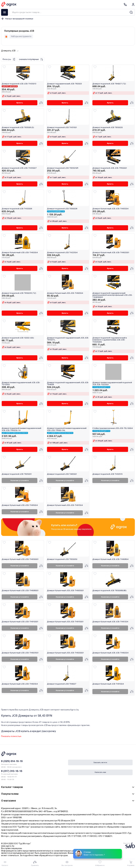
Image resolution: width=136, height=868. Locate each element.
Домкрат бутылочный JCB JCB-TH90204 (110, 653)
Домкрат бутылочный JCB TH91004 (108, 684)
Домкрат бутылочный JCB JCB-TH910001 (20, 622)
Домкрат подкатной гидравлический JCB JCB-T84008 (68, 384)
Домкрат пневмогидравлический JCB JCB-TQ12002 (21, 384)
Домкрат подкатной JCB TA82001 (62, 474)
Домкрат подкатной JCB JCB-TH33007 (19, 168)
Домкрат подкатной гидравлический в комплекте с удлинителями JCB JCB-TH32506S (110, 340)
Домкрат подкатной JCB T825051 (17, 474)
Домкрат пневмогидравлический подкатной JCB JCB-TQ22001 (112, 384)
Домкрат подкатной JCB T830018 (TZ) (19, 293)
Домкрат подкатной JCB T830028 (62, 209)
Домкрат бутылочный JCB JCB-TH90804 (110, 559)
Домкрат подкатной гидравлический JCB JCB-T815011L (68, 339)
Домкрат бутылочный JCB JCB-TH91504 (65, 505)
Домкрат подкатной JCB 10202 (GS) (18, 338)
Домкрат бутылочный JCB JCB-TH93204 (110, 209)
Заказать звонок (100, 762)
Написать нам (100, 772)
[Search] (131, 12)
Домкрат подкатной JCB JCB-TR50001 (110, 168)
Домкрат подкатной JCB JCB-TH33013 (19, 84)
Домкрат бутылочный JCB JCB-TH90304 (20, 684)
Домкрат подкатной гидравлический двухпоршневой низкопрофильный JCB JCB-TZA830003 (112, 295)
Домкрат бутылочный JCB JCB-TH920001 (65, 653)
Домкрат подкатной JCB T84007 (62, 684)
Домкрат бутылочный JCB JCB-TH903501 (20, 653)
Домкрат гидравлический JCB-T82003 (64, 84)
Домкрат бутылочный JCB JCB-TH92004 (20, 253)
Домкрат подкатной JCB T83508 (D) (18, 127)
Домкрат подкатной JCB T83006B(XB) (109, 591)
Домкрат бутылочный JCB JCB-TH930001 (20, 559)
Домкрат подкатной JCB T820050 (62, 559)
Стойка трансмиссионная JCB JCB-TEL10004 (113, 428)
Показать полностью (11, 736)
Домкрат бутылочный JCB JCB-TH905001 (65, 591)
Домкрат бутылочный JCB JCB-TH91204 (110, 622)
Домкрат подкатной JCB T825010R (63, 168)
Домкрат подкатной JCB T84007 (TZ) (109, 84)
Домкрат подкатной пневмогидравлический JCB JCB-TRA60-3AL (67, 429)
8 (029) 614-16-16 (12, 761)
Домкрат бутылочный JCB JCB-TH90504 (65, 293)
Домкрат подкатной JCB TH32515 (107, 474)
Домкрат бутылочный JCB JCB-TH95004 (20, 505)
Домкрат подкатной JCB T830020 (108, 127)
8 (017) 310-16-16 (12, 771)
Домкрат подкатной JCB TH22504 (62, 253)
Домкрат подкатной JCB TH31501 (62, 127)
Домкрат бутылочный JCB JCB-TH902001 (111, 253)
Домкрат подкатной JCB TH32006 (17, 209)
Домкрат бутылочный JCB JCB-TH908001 (20, 591)
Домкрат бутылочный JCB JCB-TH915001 (65, 622)
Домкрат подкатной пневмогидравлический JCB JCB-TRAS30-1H (21, 429)
